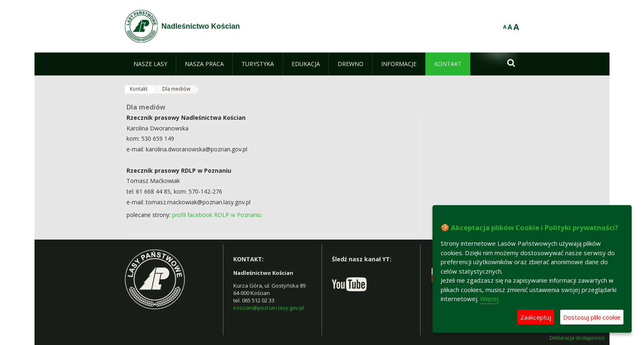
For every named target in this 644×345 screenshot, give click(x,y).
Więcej (489, 299)
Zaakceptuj (536, 317)
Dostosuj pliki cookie (592, 317)
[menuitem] (150, 64)
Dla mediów (176, 89)
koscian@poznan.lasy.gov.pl (269, 308)
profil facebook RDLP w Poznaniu (218, 215)
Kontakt (139, 89)
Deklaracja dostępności (577, 338)
